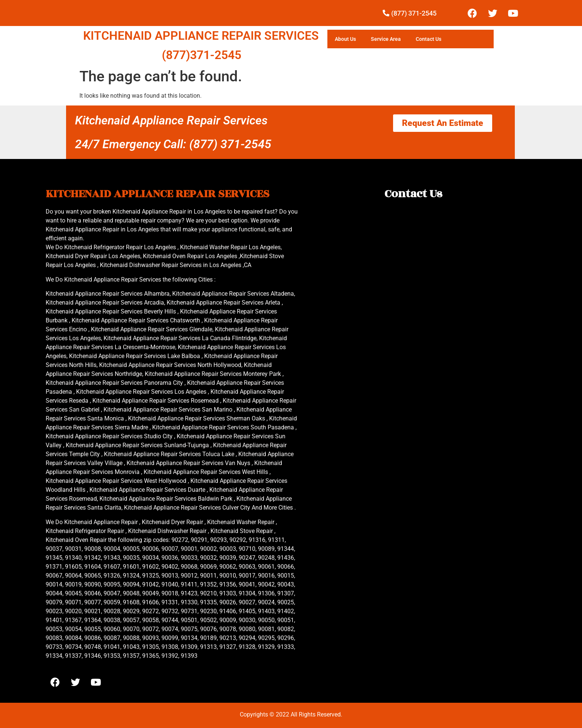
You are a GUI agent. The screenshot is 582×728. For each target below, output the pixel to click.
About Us (345, 39)
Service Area (386, 39)
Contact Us (429, 39)
